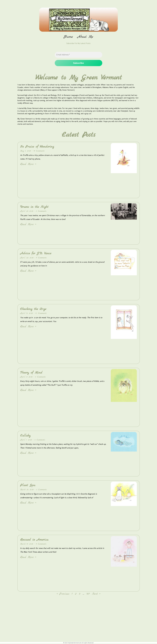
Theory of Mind (31, 373)
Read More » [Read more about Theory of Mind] (28, 390)
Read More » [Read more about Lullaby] (28, 453)
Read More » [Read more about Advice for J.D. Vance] (28, 271)
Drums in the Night (34, 207)
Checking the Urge (33, 309)
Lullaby (25, 436)
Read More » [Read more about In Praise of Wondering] (28, 164)
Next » (96, 594)
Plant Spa (28, 486)
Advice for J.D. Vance (36, 254)
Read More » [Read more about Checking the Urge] (28, 327)
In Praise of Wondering (37, 147)
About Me (85, 37)
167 (88, 594)
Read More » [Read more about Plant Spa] (28, 503)
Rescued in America (34, 540)
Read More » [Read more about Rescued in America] (28, 558)
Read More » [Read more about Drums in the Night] (28, 225)
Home (68, 37)
